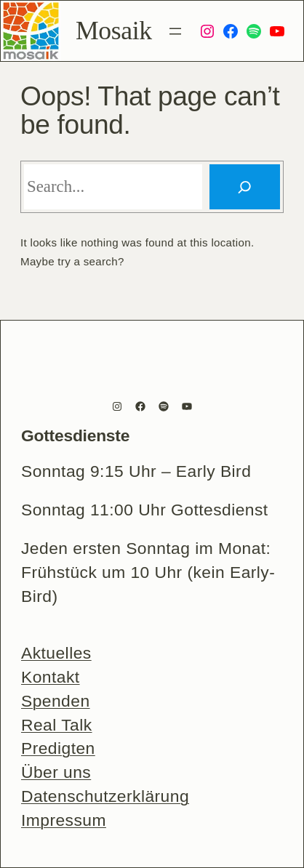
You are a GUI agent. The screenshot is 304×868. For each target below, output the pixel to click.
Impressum (64, 820)
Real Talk (57, 725)
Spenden (56, 701)
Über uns (56, 772)
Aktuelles (56, 653)
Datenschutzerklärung (105, 796)
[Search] (245, 187)
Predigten (58, 748)
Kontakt (51, 677)
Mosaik (114, 31)
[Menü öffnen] (175, 31)
